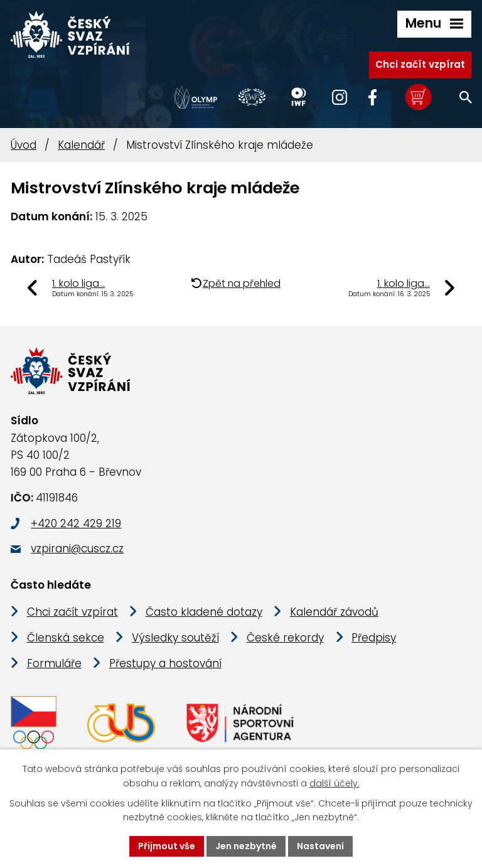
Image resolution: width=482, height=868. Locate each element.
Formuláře (54, 663)
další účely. (335, 783)
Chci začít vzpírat (420, 64)
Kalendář (81, 145)
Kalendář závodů (334, 612)
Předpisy (374, 638)
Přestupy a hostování (165, 663)
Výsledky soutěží (175, 638)
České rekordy (285, 638)
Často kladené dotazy (204, 612)
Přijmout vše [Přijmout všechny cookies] (167, 846)
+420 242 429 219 (76, 523)
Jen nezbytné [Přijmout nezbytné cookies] (246, 846)
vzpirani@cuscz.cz (77, 549)
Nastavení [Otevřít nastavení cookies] (320, 846)
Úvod (24, 145)
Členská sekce (66, 638)
